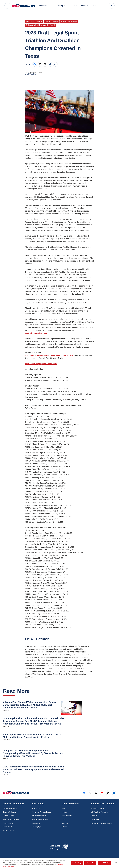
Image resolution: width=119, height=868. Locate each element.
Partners (94, 816)
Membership (44, 6)
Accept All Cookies (104, 863)
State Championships (39, 816)
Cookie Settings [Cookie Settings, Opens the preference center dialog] (77, 863)
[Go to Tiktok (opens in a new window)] (108, 793)
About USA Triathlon (98, 808)
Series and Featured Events (42, 812)
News (64, 808)
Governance (95, 819)
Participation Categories (11, 819)
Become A (10, 808)
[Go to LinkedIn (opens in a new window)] (114, 793)
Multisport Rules (8, 816)
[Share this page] (55, 64)
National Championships (40, 819)
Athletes (64, 812)
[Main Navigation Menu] (7, 6)
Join (75, 6)
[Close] (116, 863)
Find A (8, 823)
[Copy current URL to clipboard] (50, 64)
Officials (64, 827)
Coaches (65, 823)
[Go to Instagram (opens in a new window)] (96, 793)
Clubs (64, 819)
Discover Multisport (9, 812)
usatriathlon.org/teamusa (36, 333)
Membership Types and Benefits (102, 823)
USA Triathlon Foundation (100, 812)
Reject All (90, 863)
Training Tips (37, 827)
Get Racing (60, 6)
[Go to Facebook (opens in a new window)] (84, 793)
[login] (112, 6)
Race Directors (67, 816)
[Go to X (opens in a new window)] (90, 793)
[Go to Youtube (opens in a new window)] (102, 793)
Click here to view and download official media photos (49, 355)
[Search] (104, 6)
